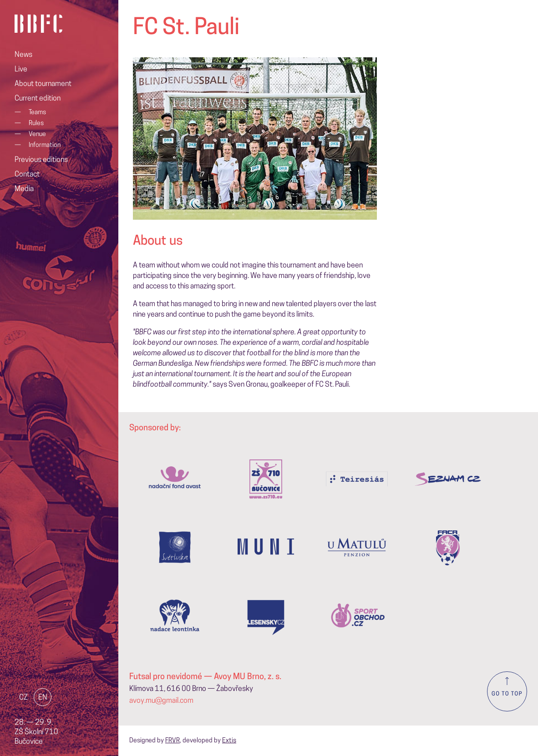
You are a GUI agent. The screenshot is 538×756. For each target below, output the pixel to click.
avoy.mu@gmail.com (161, 701)
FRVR (173, 741)
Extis (229, 741)
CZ (23, 698)
